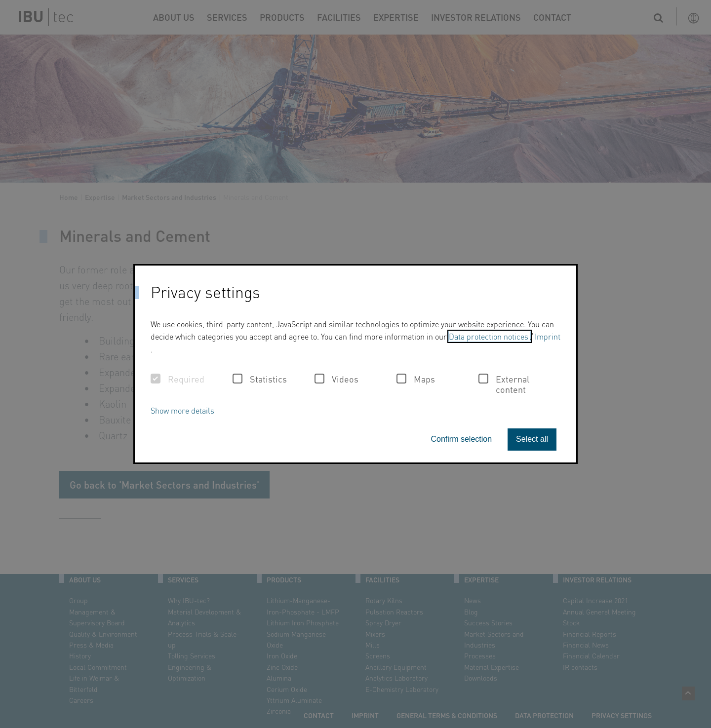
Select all (532, 439)
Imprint (548, 336)
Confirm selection (461, 439)
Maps (416, 379)
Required (178, 379)
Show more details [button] (182, 410)
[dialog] (355, 364)
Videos (336, 379)
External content (504, 384)
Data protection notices (490, 336)
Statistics (260, 379)
